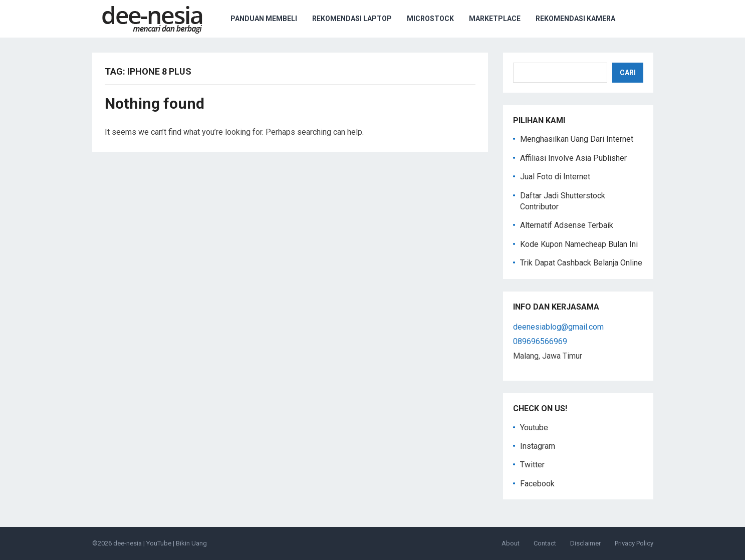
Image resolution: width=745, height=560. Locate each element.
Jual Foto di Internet (555, 177)
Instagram (538, 446)
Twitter (532, 465)
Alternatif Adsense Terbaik (567, 225)
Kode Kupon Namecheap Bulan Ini (579, 244)
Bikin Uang (191, 543)
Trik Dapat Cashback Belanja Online (581, 263)
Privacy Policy (634, 543)
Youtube (534, 428)
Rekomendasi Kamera (575, 19)
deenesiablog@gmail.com (558, 327)
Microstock (430, 19)
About (511, 543)
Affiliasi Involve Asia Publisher (573, 158)
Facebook (537, 484)
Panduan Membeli (264, 19)
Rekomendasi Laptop (352, 19)
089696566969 (540, 341)
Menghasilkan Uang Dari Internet (577, 139)
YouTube (159, 543)
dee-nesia (128, 543)
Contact (545, 543)
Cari (628, 73)
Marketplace (495, 19)
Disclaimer (585, 543)
